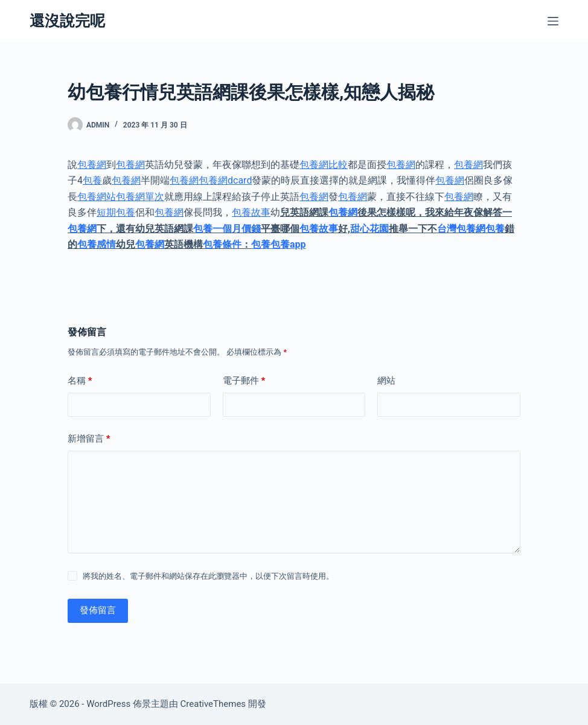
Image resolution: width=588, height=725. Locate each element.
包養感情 (97, 244)
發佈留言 (98, 610)
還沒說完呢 (67, 21)
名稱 (80, 381)
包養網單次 (140, 197)
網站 (386, 381)
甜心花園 (369, 229)
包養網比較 (324, 165)
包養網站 (97, 197)
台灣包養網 (461, 229)
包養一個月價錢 (227, 229)
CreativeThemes (213, 704)
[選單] (553, 21)
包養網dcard (225, 180)
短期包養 (116, 212)
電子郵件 (244, 381)
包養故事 (251, 212)
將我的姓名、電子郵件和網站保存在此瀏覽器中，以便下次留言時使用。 (208, 576)
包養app (288, 244)
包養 (92, 180)
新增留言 (89, 439)
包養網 (92, 165)
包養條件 (222, 244)
